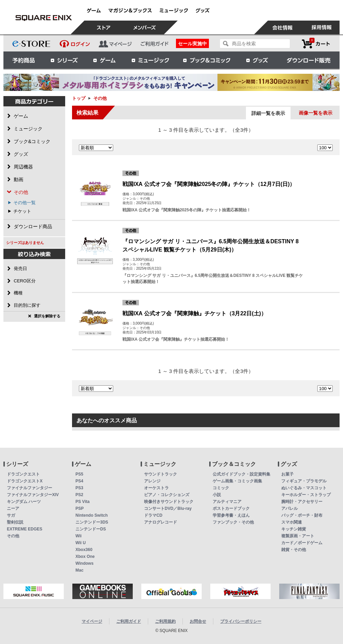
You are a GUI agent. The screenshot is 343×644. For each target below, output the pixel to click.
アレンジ (152, 481)
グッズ (258, 60)
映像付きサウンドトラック (169, 502)
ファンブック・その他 (233, 522)
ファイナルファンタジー (29, 488)
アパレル (289, 508)
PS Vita (82, 502)
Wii (79, 536)
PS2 (79, 495)
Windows (85, 563)
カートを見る (316, 44)
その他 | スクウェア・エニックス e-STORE (44, 18)
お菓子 (287, 474)
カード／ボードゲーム (302, 543)
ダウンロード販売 (309, 60)
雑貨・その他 (294, 550)
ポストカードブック (231, 508)
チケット (22, 211)
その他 (13, 536)
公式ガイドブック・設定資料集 (241, 474)
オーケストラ (156, 488)
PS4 (79, 481)
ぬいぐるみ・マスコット (304, 488)
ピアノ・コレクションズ (167, 495)
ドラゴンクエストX (25, 481)
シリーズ (64, 60)
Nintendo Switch (92, 515)
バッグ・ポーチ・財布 (302, 515)
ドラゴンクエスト (23, 474)
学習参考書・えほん (231, 515)
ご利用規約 (165, 621)
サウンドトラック (161, 474)
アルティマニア (227, 502)
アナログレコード (161, 522)
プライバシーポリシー (241, 621)
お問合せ (198, 621)
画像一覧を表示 (316, 113)
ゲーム (105, 60)
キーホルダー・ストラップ (306, 495)
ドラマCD (153, 515)
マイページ (92, 621)
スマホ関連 (292, 522)
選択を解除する (47, 316)
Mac (79, 570)
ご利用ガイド (129, 621)
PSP (80, 508)
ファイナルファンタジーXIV (33, 495)
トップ (79, 98)
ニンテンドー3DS (92, 522)
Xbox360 (84, 550)
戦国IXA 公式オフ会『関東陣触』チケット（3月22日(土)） (194, 313)
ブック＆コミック (206, 60)
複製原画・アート (298, 536)
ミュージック (150, 60)
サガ (11, 515)
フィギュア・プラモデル (304, 481)
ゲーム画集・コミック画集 (237, 481)
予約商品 (24, 60)
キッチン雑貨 (294, 529)
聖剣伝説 (15, 522)
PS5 (79, 474)
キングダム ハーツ (24, 502)
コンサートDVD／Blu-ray (168, 508)
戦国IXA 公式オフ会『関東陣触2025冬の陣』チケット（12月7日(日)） (209, 184)
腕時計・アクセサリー (302, 502)
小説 (217, 495)
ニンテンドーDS (91, 529)
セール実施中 (192, 44)
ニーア (13, 508)
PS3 (79, 488)
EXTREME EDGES (25, 529)
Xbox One (85, 557)
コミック (221, 488)
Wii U (81, 543)
